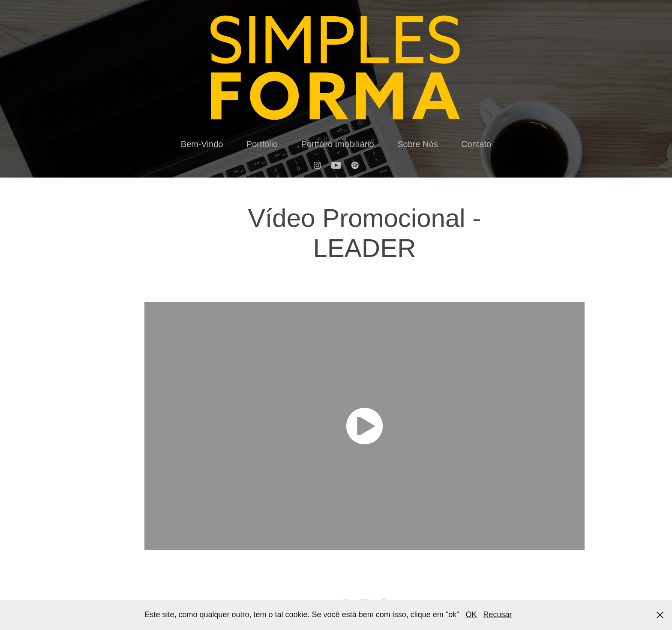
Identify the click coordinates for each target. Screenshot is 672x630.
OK (471, 615)
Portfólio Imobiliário (338, 144)
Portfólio (262, 144)
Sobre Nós (418, 144)
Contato (476, 144)
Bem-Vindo (202, 144)
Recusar (498, 615)
